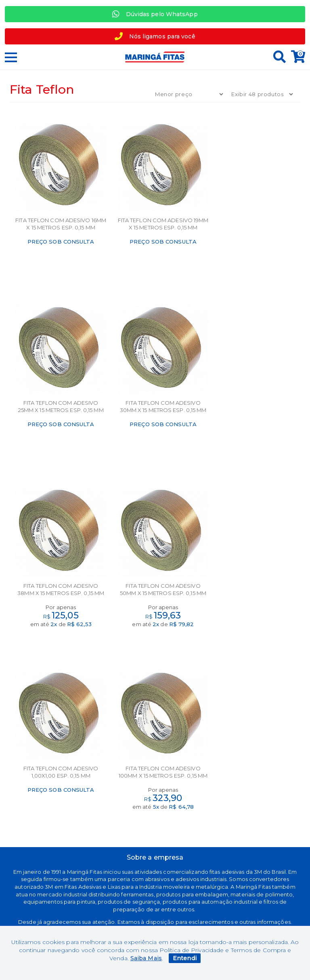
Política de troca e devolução (55, 798)
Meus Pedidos (255, 773)
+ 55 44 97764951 (255, 798)
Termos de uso (55, 785)
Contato (155, 773)
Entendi (185, 958)
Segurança (55, 773)
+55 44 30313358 (255, 811)
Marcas (55, 760)
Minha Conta (255, 760)
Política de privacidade (55, 810)
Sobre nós (155, 760)
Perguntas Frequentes (255, 785)
